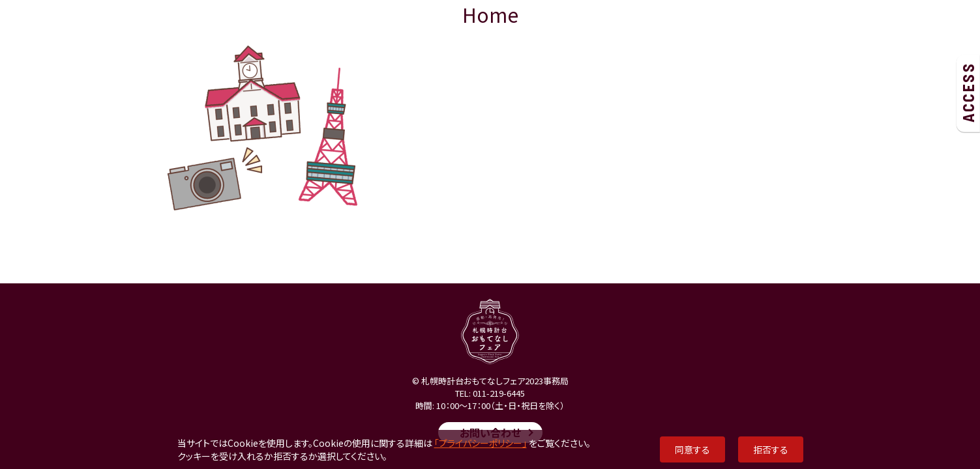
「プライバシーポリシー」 (481, 443)
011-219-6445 (499, 393)
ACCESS (968, 92)
